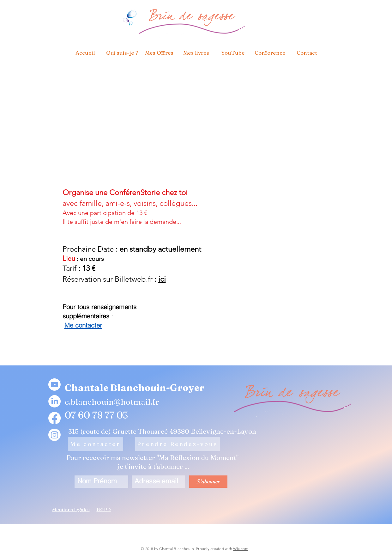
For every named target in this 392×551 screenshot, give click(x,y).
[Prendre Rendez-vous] (178, 444)
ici (162, 279)
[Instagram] (54, 435)
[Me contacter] (96, 444)
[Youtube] (54, 385)
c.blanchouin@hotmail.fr (112, 402)
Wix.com (241, 549)
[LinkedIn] (54, 401)
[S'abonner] (208, 482)
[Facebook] (54, 418)
